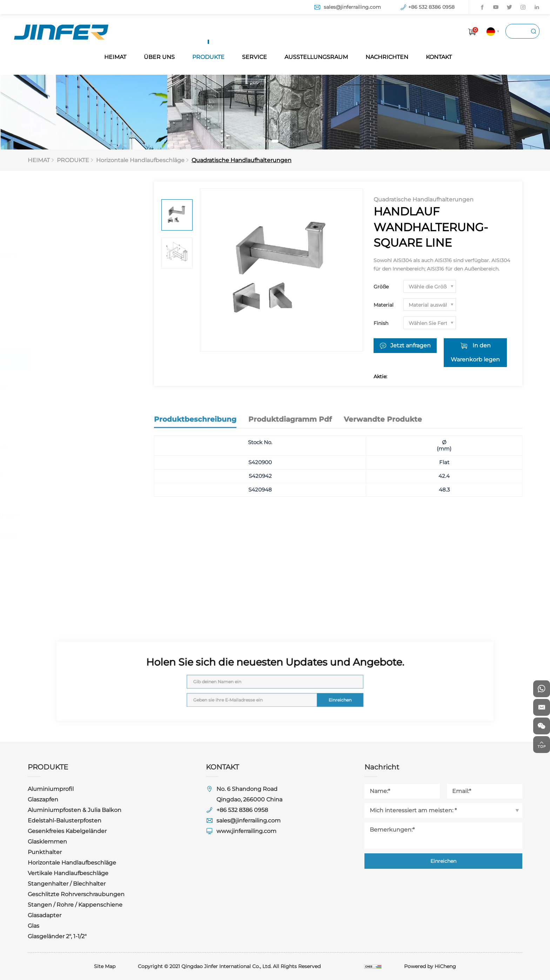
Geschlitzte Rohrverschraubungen (85, 515)
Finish (381, 323)
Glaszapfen (52, 234)
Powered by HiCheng (430, 966)
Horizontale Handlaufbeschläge (140, 160)
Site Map (105, 966)
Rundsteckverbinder (71, 430)
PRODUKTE (208, 57)
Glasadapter (53, 557)
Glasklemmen (56, 318)
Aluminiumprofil (59, 213)
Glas (42, 578)
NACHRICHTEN (387, 57)
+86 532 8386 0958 (431, 7)
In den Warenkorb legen (475, 352)
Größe (381, 287)
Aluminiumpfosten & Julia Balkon (83, 255)
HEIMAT (115, 57)
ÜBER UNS (159, 57)
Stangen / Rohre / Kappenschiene (84, 536)
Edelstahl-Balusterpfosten (73, 276)
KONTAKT (439, 57)
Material (384, 305)
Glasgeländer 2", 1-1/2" (66, 599)
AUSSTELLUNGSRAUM (316, 57)
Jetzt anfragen (411, 345)
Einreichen (320, 694)
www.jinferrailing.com (246, 831)
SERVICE (254, 57)
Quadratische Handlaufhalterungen (242, 160)
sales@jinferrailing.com (352, 7)
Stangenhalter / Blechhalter (75, 494)
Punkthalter (53, 339)
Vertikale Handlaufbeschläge (77, 473)
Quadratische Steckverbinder (83, 447)
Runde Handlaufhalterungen (83, 386)
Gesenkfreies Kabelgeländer (76, 297)
